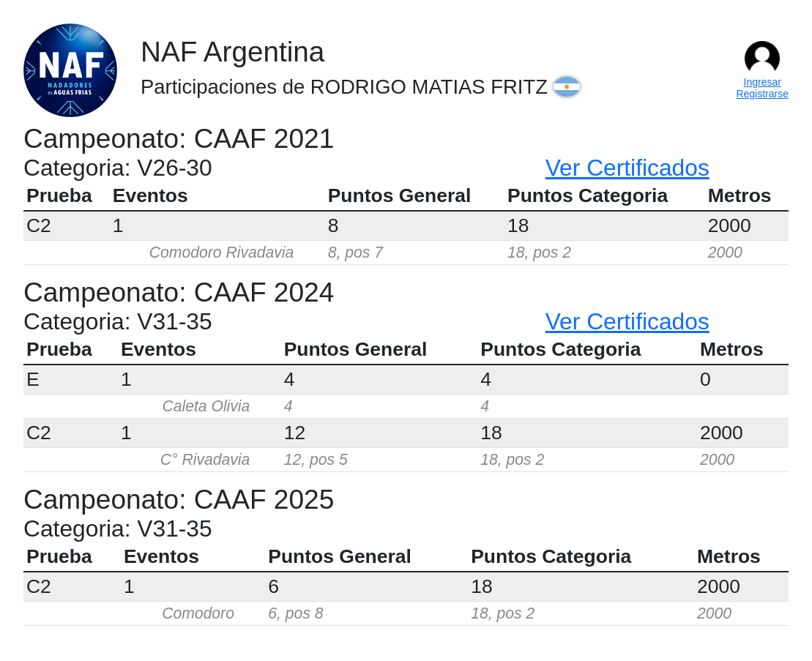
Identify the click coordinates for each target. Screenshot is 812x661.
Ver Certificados (627, 168)
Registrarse (762, 94)
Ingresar (763, 82)
